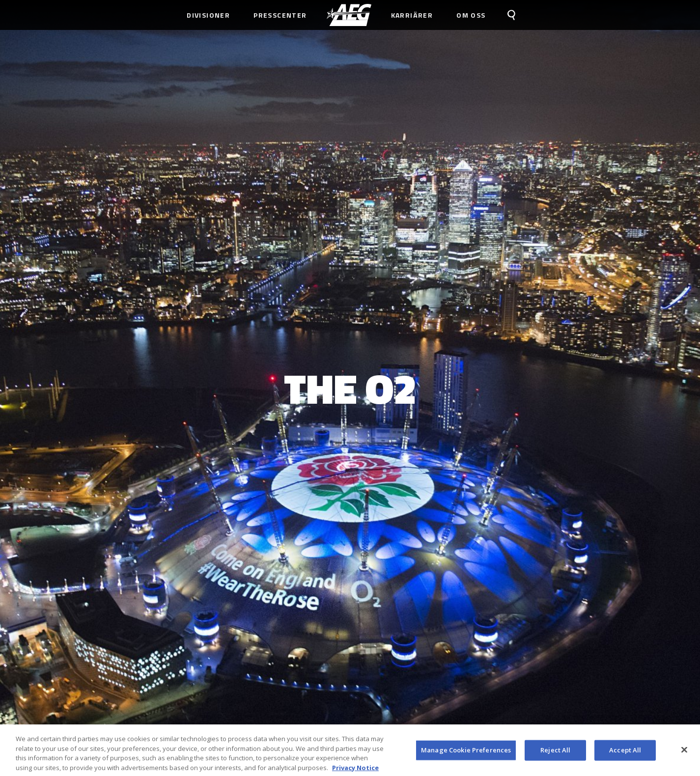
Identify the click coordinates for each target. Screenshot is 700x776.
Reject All (555, 753)
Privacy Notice (355, 771)
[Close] (684, 753)
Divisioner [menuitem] (208, 15)
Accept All (625, 753)
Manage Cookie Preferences (466, 753)
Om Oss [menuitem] (471, 15)
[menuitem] (349, 15)
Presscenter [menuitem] (280, 15)
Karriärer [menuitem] (412, 15)
